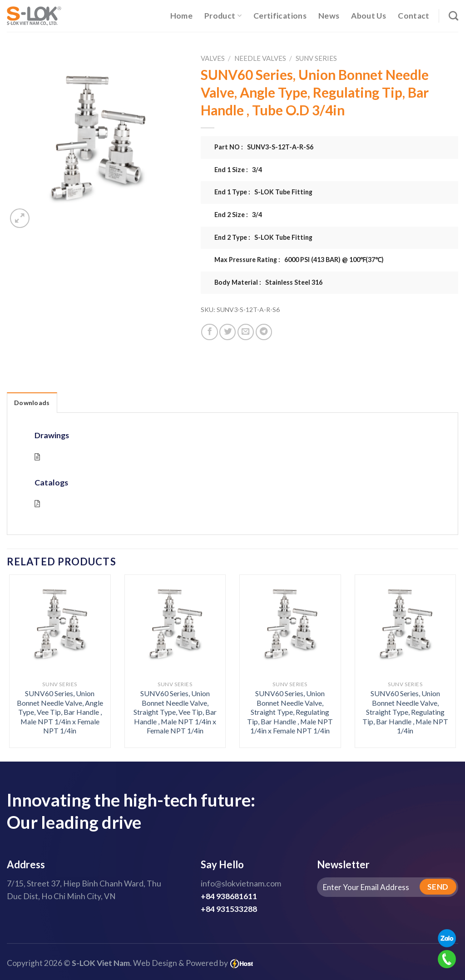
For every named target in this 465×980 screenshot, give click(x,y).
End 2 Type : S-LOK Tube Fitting (263, 237)
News (329, 16)
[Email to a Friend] (246, 332)
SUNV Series (316, 58)
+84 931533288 (229, 909)
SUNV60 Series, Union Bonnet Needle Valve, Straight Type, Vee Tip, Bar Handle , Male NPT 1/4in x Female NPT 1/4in (175, 712)
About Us (369, 16)
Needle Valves (260, 58)
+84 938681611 (229, 896)
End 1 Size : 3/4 (238, 170)
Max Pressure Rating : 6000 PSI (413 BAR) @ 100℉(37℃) (299, 260)
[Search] (453, 16)
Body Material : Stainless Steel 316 (268, 282)
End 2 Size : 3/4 (238, 215)
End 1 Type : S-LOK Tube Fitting (263, 192)
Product (223, 16)
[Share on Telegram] (264, 332)
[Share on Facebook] (209, 332)
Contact (413, 16)
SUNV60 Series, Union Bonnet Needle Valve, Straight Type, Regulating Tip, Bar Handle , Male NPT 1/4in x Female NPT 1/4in (290, 712)
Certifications (280, 16)
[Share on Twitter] (228, 332)
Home (181, 16)
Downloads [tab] (32, 403)
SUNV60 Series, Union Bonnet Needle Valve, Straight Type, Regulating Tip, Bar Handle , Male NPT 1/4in (405, 712)
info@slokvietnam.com (241, 883)
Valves (213, 58)
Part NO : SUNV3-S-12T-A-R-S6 (264, 147)
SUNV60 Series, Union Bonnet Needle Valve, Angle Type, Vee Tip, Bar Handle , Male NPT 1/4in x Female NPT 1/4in (60, 712)
